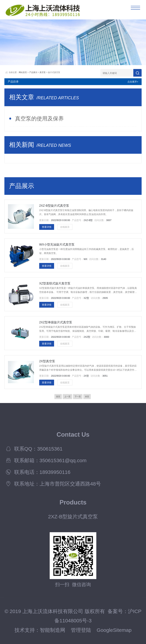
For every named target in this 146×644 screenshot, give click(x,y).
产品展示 (33, 72)
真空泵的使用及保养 (39, 119)
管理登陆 (81, 630)
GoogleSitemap (114, 630)
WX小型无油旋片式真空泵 (57, 245)
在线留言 (65, 227)
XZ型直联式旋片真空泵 (55, 283)
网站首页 (23, 72)
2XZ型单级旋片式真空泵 (56, 322)
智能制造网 (53, 630)
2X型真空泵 (47, 361)
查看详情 (47, 227)
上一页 (67, 397)
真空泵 (43, 72)
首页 (58, 397)
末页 (87, 397)
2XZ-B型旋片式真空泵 (54, 206)
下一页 (78, 397)
